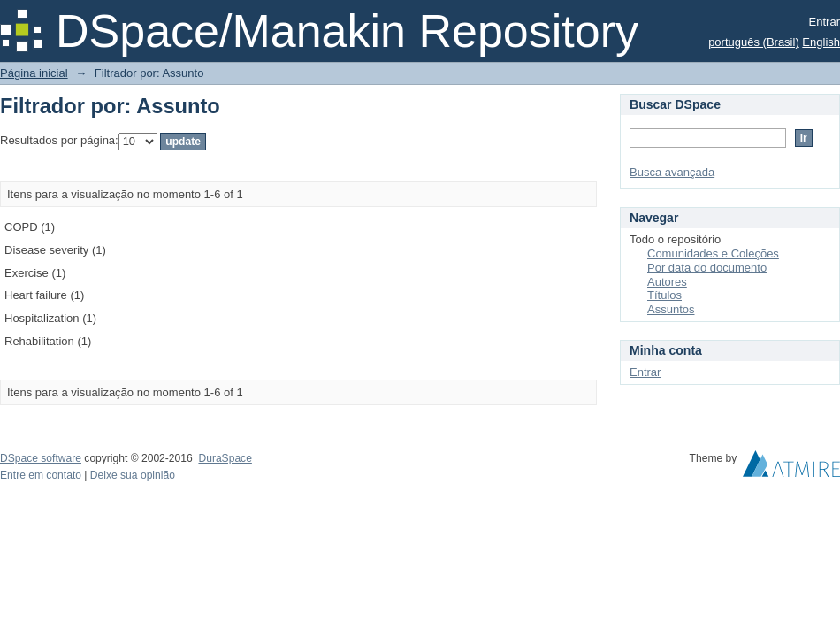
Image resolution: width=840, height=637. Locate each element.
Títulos (664, 295)
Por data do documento (707, 268)
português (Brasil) (754, 42)
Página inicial (34, 73)
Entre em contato (41, 475)
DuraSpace (225, 458)
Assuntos (671, 309)
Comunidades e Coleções (713, 253)
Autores (667, 282)
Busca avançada (672, 172)
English (821, 42)
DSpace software (41, 458)
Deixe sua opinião (133, 475)
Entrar (825, 22)
